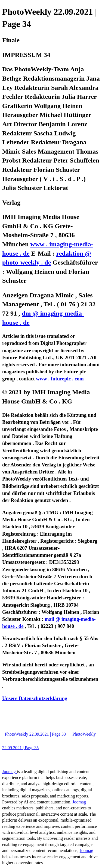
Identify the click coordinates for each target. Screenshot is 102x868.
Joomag (10, 772)
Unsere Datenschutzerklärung (35, 698)
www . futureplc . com (60, 379)
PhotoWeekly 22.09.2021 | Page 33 (35, 734)
